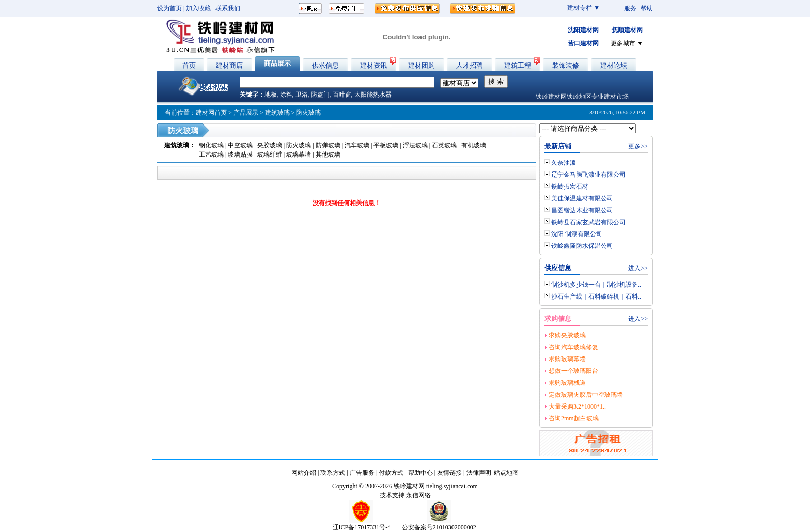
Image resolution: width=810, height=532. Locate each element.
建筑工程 (518, 65)
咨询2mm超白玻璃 (574, 418)
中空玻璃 (241, 145)
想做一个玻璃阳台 (573, 371)
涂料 (286, 95)
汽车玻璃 (357, 145)
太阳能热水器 (373, 95)
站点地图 (506, 473)
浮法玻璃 (415, 145)
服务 (630, 8)
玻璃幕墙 (299, 154)
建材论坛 (614, 65)
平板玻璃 (386, 145)
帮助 (647, 8)
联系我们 (228, 8)
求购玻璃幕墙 (567, 359)
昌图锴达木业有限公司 (582, 210)
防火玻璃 (299, 145)
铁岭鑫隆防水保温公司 (582, 246)
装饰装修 (566, 65)
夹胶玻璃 (270, 145)
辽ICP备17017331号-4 (362, 527)
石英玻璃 (444, 145)
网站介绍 (304, 473)
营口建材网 (583, 43)
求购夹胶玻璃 (567, 335)
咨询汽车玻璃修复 (573, 347)
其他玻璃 (328, 154)
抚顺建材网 (627, 30)
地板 (271, 95)
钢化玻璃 (212, 145)
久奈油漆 (564, 163)
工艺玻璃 (211, 154)
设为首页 (169, 8)
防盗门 (320, 95)
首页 (189, 65)
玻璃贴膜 (240, 154)
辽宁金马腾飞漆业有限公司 (588, 175)
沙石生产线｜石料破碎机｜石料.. (596, 296)
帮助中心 (420, 473)
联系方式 (333, 473)
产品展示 (246, 113)
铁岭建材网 (409, 486)
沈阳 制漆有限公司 (577, 234)
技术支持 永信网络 (405, 495)
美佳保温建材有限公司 (582, 198)
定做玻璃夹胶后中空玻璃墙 (586, 395)
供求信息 (325, 65)
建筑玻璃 (277, 113)
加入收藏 (198, 8)
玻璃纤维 (270, 154)
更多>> (638, 146)
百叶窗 (342, 95)
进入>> (638, 268)
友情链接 (449, 473)
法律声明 (479, 473)
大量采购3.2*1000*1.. (577, 406)
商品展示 (277, 63)
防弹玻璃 (328, 145)
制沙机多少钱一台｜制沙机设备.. (596, 285)
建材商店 (229, 65)
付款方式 (391, 473)
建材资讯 (373, 65)
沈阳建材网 (583, 30)
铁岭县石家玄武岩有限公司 (588, 222)
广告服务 (362, 473)
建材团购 (422, 65)
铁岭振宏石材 (570, 186)
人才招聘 (470, 65)
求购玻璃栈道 (567, 383)
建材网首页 (211, 113)
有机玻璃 (474, 145)
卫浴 (302, 95)
